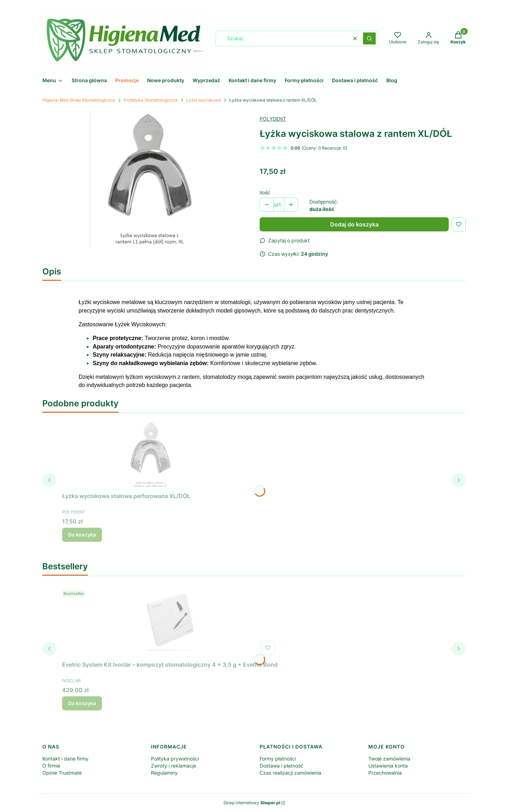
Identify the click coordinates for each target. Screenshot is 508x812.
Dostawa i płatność (282, 766)
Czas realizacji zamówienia (291, 773)
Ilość (265, 192)
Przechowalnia (385, 773)
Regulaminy (164, 773)
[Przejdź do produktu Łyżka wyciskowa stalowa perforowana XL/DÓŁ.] (150, 454)
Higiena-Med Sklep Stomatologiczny (79, 100)
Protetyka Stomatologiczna (151, 100)
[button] (369, 38)
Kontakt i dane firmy (65, 759)
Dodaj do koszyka (354, 224)
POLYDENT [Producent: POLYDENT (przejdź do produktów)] (273, 119)
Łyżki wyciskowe (204, 100)
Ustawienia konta (388, 766)
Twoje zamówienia (389, 759)
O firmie (51, 766)
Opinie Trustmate (62, 773)
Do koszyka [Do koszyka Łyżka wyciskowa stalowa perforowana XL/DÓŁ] (82, 535)
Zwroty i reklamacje (174, 766)
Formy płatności (278, 759)
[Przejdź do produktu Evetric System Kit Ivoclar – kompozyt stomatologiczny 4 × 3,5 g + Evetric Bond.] (170, 623)
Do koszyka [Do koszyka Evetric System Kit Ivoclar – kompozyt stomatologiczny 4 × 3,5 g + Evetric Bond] (82, 703)
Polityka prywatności (175, 759)
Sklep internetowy (252, 803)
